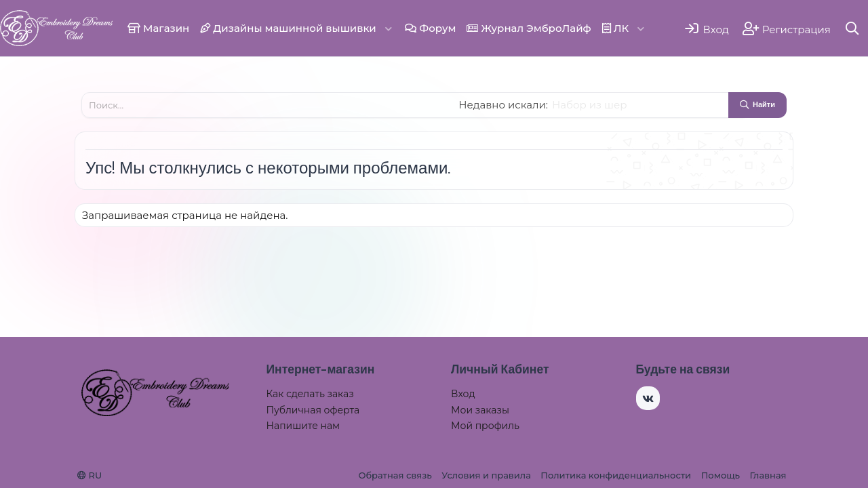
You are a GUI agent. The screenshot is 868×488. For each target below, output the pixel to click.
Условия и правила (486, 475)
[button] (389, 28)
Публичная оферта (313, 410)
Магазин (158, 28)
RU (90, 475)
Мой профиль (485, 426)
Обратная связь (395, 475)
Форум (430, 28)
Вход (463, 394)
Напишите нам (303, 426)
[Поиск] (853, 28)
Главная (768, 475)
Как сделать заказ (310, 394)
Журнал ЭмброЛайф (529, 28)
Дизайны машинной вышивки (288, 28)
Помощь (721, 475)
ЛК (616, 28)
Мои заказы (480, 410)
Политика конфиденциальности (616, 475)
